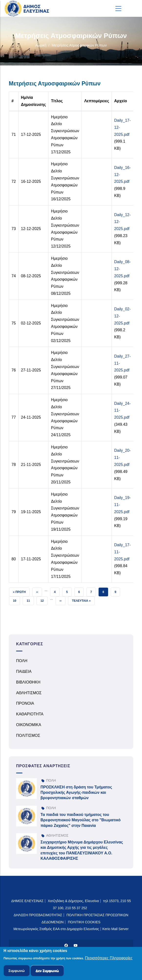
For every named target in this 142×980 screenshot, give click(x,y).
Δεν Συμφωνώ (47, 971)
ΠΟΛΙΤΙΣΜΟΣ (28, 735)
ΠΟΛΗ (22, 661)
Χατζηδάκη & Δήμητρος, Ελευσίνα (73, 901)
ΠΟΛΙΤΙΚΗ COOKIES (84, 922)
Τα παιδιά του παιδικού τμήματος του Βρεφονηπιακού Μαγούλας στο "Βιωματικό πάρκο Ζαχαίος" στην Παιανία (81, 820)
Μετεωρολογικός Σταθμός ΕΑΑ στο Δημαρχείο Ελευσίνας (56, 929)
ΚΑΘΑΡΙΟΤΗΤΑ (30, 714)
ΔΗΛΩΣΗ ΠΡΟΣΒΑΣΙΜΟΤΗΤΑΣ (38, 915)
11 (30, 599)
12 (44, 599)
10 (16, 599)
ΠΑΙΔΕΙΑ (24, 671)
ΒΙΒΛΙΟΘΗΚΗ (28, 682)
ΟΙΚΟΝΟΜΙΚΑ (29, 725)
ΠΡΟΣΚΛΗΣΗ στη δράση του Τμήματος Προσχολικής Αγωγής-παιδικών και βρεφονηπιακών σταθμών (76, 793)
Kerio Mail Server (115, 929)
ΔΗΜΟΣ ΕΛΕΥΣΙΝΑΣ (27, 901)
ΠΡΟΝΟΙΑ (25, 703)
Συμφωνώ (17, 971)
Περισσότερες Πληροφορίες (109, 959)
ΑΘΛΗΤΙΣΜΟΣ (29, 693)
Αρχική (41, 45)
